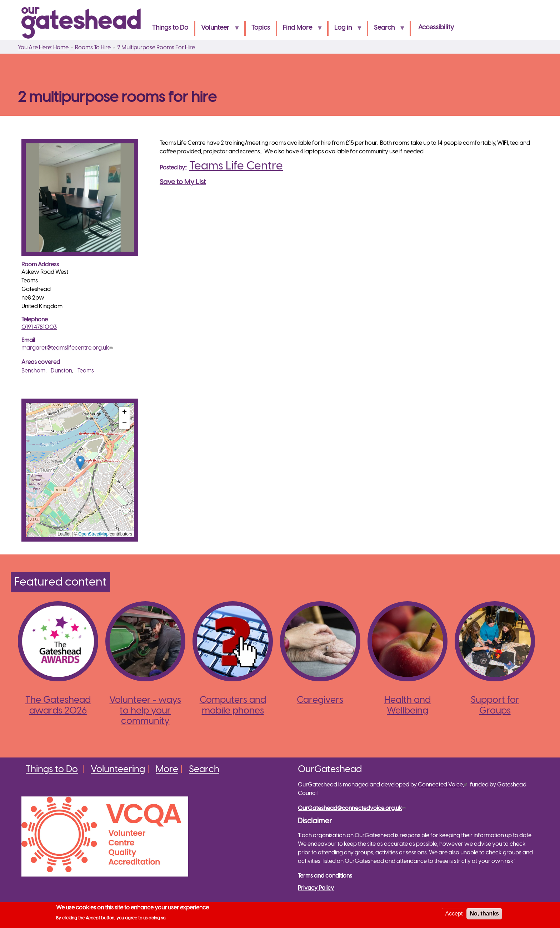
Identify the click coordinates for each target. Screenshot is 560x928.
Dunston (61, 371)
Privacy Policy (316, 888)
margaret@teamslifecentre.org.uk (68, 348)
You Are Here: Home (43, 48)
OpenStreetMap (93, 534)
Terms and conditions (325, 876)
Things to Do (170, 28)
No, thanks (484, 914)
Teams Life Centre (236, 166)
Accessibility (436, 28)
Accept (454, 914)
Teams (86, 371)
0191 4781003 (39, 327)
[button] (80, 463)
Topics (261, 28)
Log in (345, 30)
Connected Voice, (443, 785)
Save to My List (183, 182)
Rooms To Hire (93, 48)
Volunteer (217, 30)
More (167, 770)
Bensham (33, 371)
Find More (300, 30)
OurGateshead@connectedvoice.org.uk (352, 808)
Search (387, 30)
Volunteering (118, 770)
